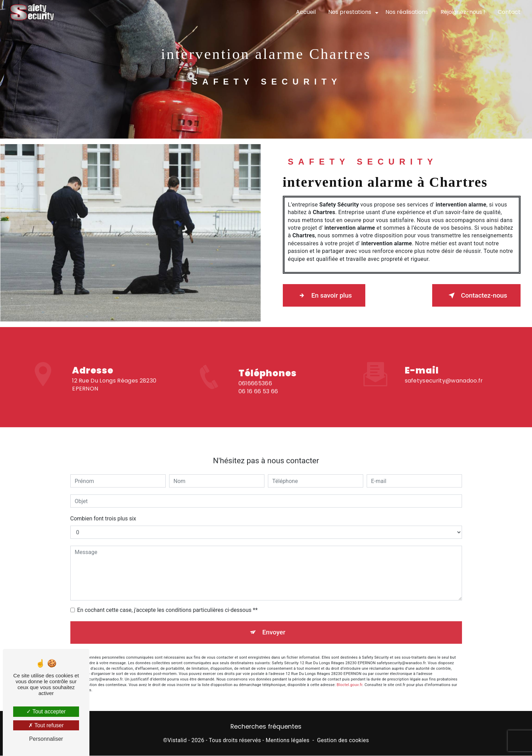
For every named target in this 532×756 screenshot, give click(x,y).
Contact (509, 12)
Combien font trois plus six (103, 512)
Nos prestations (349, 12)
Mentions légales (287, 741)
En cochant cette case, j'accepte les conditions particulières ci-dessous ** (168, 603)
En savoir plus (325, 296)
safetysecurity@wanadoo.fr (444, 374)
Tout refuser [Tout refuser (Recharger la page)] (46, 725)
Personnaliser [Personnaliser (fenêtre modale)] (46, 739)
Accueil (306, 12)
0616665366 (255, 390)
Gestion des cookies (343, 741)
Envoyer (274, 626)
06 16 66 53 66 (258, 398)
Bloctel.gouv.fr (349, 679)
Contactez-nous (475, 296)
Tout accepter (46, 711)
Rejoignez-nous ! (463, 12)
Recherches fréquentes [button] (266, 727)
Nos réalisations (406, 12)
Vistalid (177, 741)
